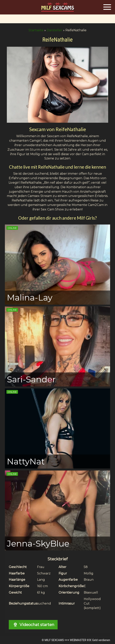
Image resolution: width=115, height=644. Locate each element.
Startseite (36, 30)
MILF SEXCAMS (54, 640)
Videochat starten (33, 625)
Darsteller (54, 30)
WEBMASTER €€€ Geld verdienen (90, 640)
